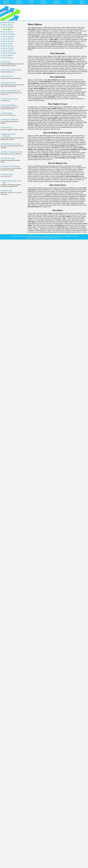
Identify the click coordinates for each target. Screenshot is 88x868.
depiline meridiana (66, 236)
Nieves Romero (8, 41)
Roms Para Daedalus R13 (11, 91)
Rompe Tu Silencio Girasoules (9, 135)
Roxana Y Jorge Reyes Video (13, 152)
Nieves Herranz (6, 2)
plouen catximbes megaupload (34, 236)
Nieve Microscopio (9, 53)
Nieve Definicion (57, 2)
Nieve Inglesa (82, 2)
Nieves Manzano (19, 2)
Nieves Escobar (8, 46)
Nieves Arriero (8, 25)
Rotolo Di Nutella (9, 158)
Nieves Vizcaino (8, 48)
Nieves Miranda (43, 2)
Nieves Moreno (8, 39)
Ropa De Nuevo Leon (10, 99)
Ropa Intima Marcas (10, 105)
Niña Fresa (6, 62)
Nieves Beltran (8, 55)
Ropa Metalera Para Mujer (12, 144)
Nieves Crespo (31, 2)
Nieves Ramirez (8, 32)
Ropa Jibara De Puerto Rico (12, 70)
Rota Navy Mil (8, 76)
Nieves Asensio (8, 51)
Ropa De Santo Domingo (11, 166)
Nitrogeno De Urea (9, 83)
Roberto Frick (7, 191)
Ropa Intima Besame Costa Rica (12, 182)
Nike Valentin (7, 113)
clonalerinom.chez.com (45, 238)
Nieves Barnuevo (9, 22)
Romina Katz (7, 128)
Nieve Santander (8, 36)
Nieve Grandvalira (9, 34)
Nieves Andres (8, 44)
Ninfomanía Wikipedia (10, 120)
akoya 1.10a (75, 236)
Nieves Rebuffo (8, 27)
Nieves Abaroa (8, 58)
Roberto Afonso (8, 174)
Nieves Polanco (70, 2)
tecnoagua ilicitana (47, 236)
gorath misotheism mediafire (18, 236)
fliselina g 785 (57, 236)
